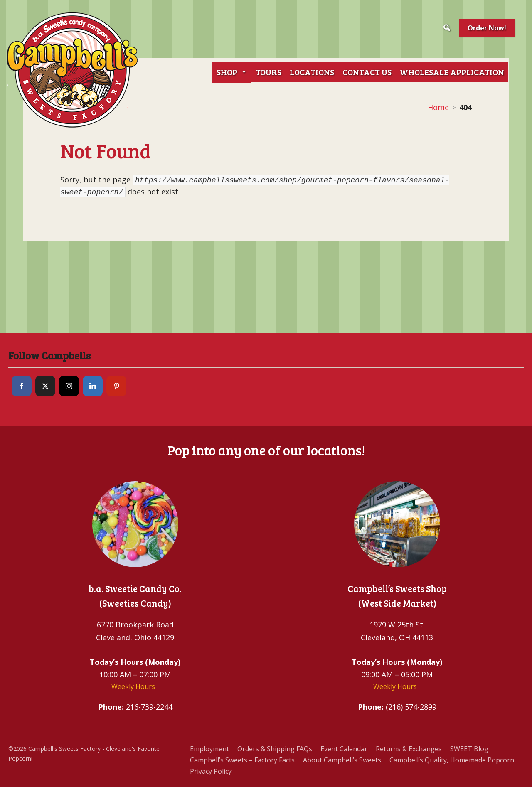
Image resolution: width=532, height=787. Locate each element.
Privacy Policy (211, 771)
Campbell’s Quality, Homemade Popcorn (452, 760)
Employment (209, 749)
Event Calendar (344, 749)
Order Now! (487, 28)
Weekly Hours (133, 686)
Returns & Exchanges (409, 749)
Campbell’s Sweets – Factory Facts (242, 760)
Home (438, 107)
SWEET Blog (469, 749)
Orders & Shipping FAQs (275, 749)
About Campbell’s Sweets (342, 760)
